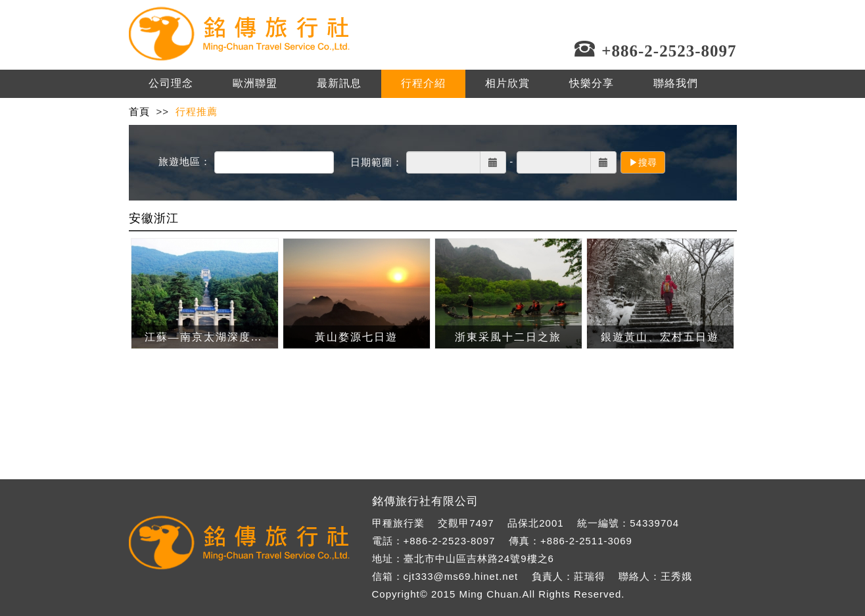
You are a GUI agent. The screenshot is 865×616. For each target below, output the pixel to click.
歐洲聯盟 (255, 83)
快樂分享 (592, 83)
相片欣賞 (507, 83)
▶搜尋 (643, 162)
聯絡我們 (676, 83)
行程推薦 (197, 111)
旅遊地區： (185, 161)
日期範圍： (377, 162)
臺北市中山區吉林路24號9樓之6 (479, 558)
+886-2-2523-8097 (450, 541)
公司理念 (171, 83)
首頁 (139, 111)
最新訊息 (339, 83)
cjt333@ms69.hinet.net (461, 576)
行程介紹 (423, 83)
